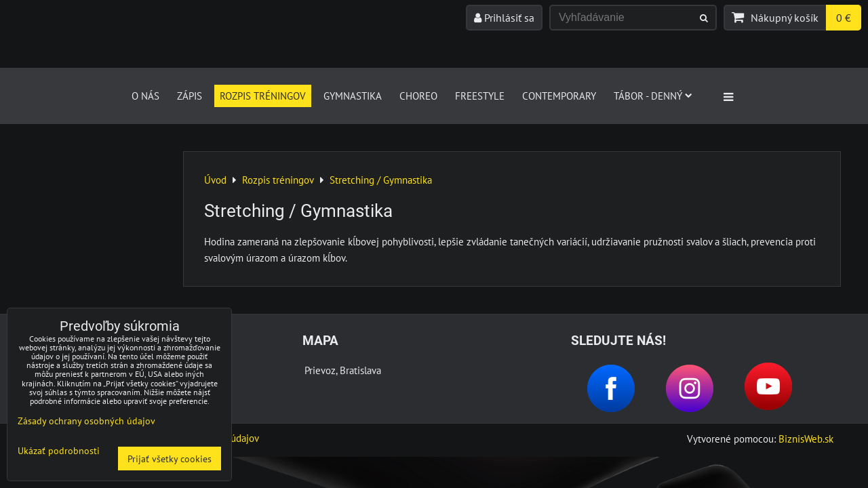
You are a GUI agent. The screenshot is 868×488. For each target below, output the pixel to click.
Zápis (190, 96)
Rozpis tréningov (263, 96)
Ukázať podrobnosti (59, 451)
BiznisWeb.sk (806, 439)
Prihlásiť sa (504, 18)
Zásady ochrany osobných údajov (86, 421)
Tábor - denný (653, 96)
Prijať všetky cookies (170, 459)
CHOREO (418, 96)
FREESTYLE (480, 96)
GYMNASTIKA (353, 96)
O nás (145, 96)
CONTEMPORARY (559, 96)
